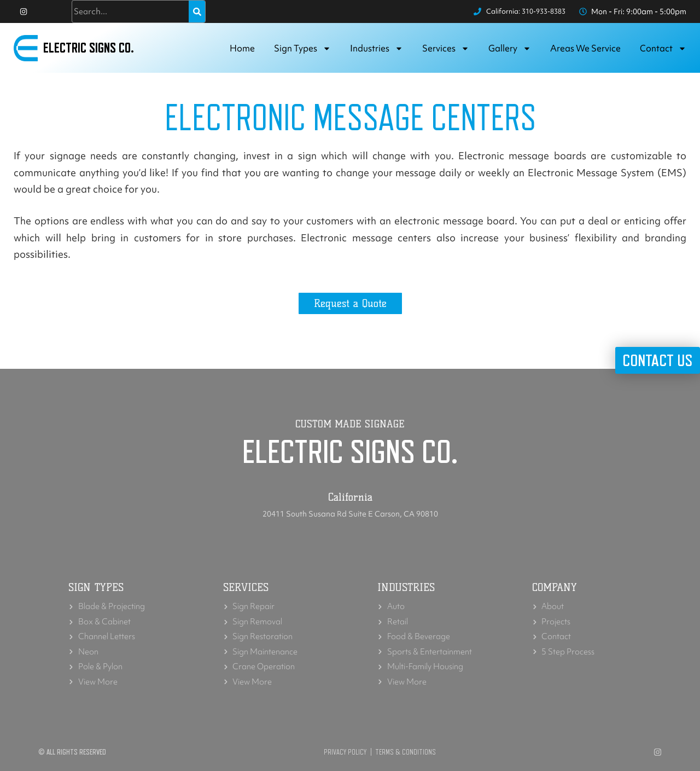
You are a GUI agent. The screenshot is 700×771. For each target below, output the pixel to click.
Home (242, 51)
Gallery (510, 52)
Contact (663, 52)
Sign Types (302, 52)
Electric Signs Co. (93, 51)
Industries (377, 52)
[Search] (197, 13)
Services (446, 52)
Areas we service (585, 51)
